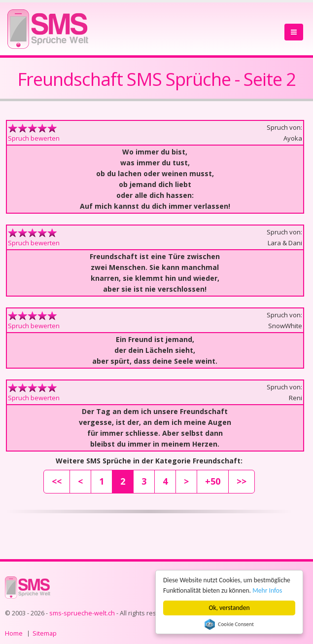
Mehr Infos (267, 590)
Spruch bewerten (34, 138)
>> (242, 481)
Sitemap (45, 633)
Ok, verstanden (229, 608)
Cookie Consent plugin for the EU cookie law (229, 624)
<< (57, 481)
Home (14, 633)
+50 (213, 481)
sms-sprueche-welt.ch (82, 613)
